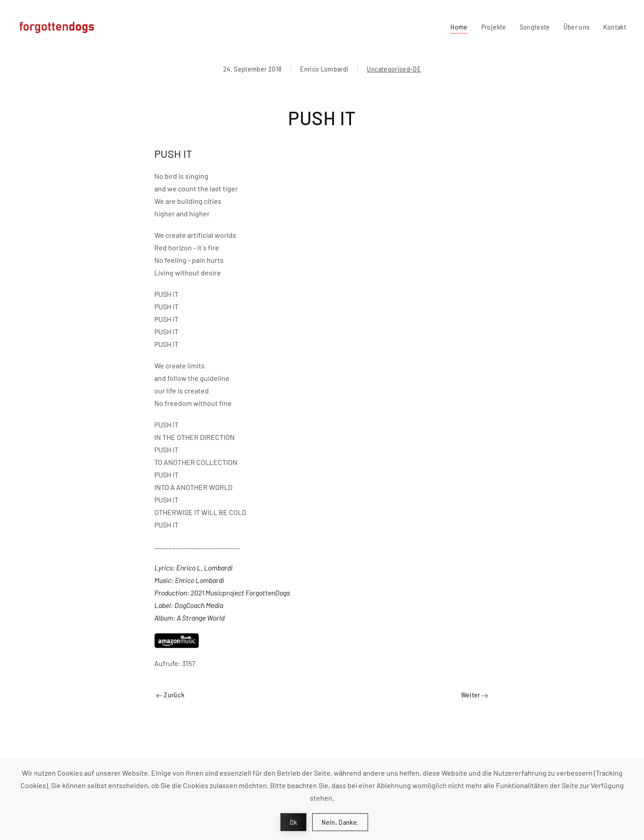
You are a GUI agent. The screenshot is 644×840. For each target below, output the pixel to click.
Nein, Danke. (340, 822)
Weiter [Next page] (475, 694)
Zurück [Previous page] (170, 694)
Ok (294, 822)
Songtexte (535, 27)
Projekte (494, 27)
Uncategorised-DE (394, 69)
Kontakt (615, 27)
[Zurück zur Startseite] (59, 27)
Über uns (577, 27)
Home (459, 27)
